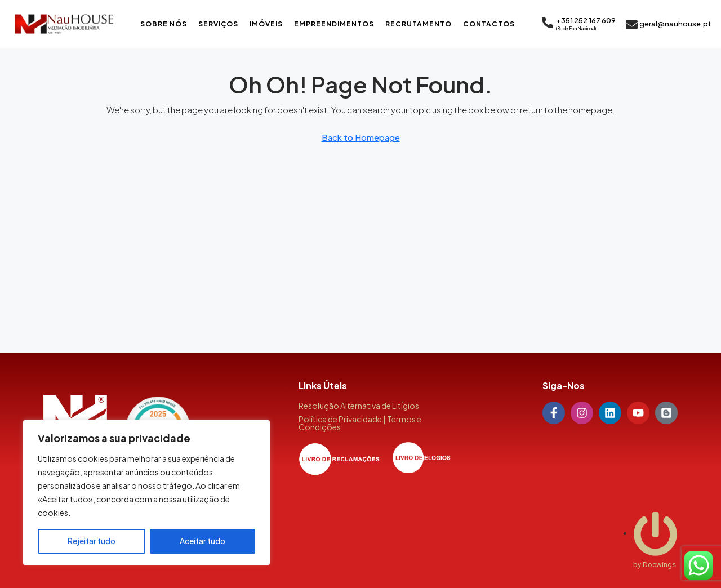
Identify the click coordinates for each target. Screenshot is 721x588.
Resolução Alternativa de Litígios (359, 406)
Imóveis (266, 24)
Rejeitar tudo (92, 541)
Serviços (218, 24)
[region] (146, 493)
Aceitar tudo (202, 541)
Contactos (489, 24)
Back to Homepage (361, 137)
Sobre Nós (164, 24)
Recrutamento (419, 24)
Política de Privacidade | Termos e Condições (360, 423)
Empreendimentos (334, 24)
